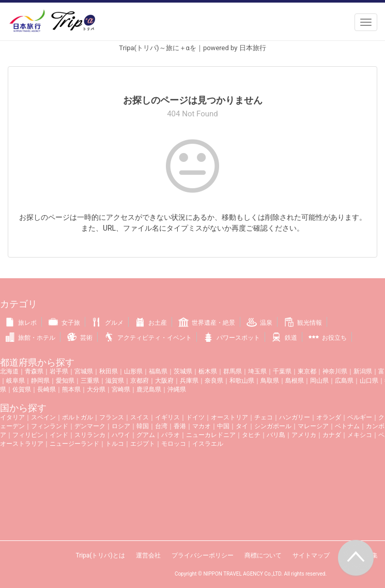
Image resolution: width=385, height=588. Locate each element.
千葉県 (282, 371)
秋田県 (109, 371)
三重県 (90, 381)
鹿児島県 (149, 389)
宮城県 (84, 371)
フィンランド (50, 426)
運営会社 (148, 555)
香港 (180, 426)
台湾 (161, 426)
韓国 (143, 426)
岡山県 (319, 381)
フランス (112, 417)
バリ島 (276, 435)
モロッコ (174, 444)
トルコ (115, 444)
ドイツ (195, 417)
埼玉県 (257, 371)
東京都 (307, 371)
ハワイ (121, 435)
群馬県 (233, 371)
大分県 (96, 389)
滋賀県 (115, 381)
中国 (223, 426)
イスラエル (208, 444)
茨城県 (183, 371)
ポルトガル (78, 417)
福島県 (158, 371)
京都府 (140, 381)
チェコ (264, 417)
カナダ (332, 435)
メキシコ (360, 435)
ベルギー (360, 417)
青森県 (34, 371)
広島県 (344, 381)
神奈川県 (335, 371)
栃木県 (208, 371)
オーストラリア (22, 444)
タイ (242, 426)
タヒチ (251, 435)
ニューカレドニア (211, 435)
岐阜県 (16, 381)
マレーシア (313, 426)
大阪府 (164, 381)
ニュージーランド (74, 444)
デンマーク (90, 426)
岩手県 (59, 371)
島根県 (295, 381)
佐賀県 (22, 389)
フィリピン (28, 435)
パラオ (171, 435)
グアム (146, 435)
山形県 (133, 371)
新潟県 (363, 371)
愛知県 (65, 381)
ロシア (121, 426)
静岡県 (40, 381)
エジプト (143, 444)
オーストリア (229, 417)
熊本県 (71, 389)
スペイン (43, 417)
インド (59, 435)
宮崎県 (121, 389)
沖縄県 (177, 389)
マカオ (202, 426)
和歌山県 (242, 381)
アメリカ (304, 435)
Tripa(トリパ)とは (100, 555)
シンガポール (273, 426)
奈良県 (214, 381)
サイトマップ (311, 555)
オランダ (329, 417)
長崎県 (47, 389)
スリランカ (90, 435)
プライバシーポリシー (203, 555)
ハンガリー (295, 417)
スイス (140, 417)
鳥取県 (270, 381)
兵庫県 (189, 381)
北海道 (9, 371)
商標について (263, 555)
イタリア (12, 417)
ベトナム (347, 426)
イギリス (167, 417)
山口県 (369, 381)
